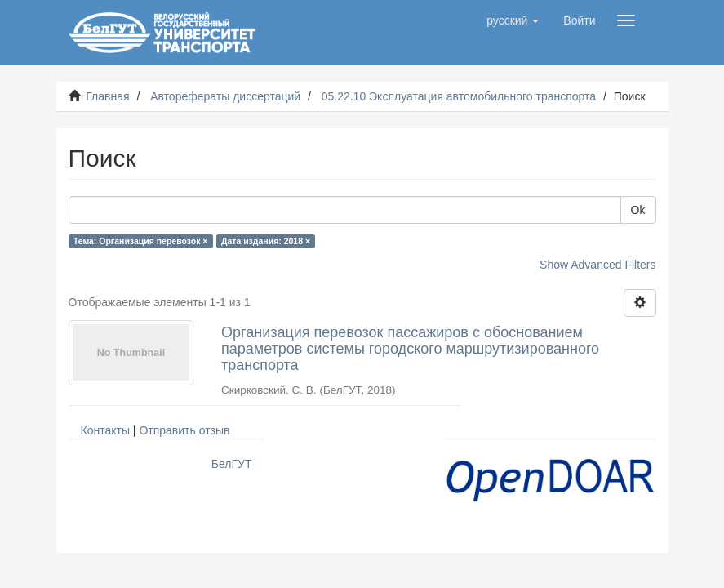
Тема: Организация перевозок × (141, 241)
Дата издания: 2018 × (266, 241)
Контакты (105, 430)
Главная (107, 96)
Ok (638, 210)
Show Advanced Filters (597, 265)
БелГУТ (232, 464)
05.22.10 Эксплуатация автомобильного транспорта (459, 96)
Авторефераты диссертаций (225, 96)
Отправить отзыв (184, 430)
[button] (513, 20)
